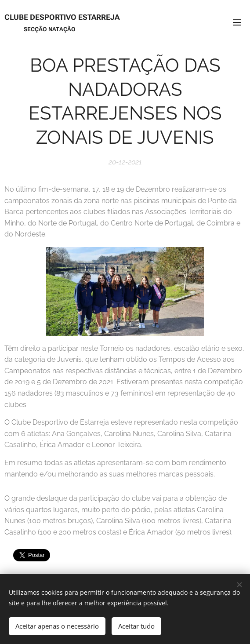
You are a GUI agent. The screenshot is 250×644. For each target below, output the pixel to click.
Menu (237, 22)
